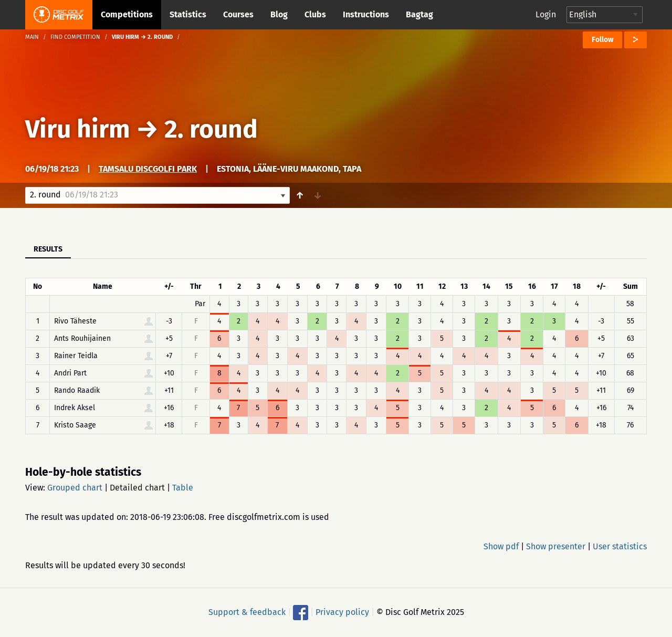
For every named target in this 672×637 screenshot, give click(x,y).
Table (183, 488)
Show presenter (556, 546)
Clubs (315, 14)
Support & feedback (247, 612)
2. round (211, 129)
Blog (279, 14)
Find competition (75, 37)
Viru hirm (78, 129)
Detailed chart (137, 488)
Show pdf (501, 546)
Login (546, 14)
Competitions (127, 14)
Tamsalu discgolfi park (148, 169)
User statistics (620, 546)
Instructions (366, 14)
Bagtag (419, 14)
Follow (602, 40)
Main (32, 37)
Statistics (188, 14)
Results (48, 249)
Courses (238, 14)
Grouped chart (75, 488)
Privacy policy (342, 612)
